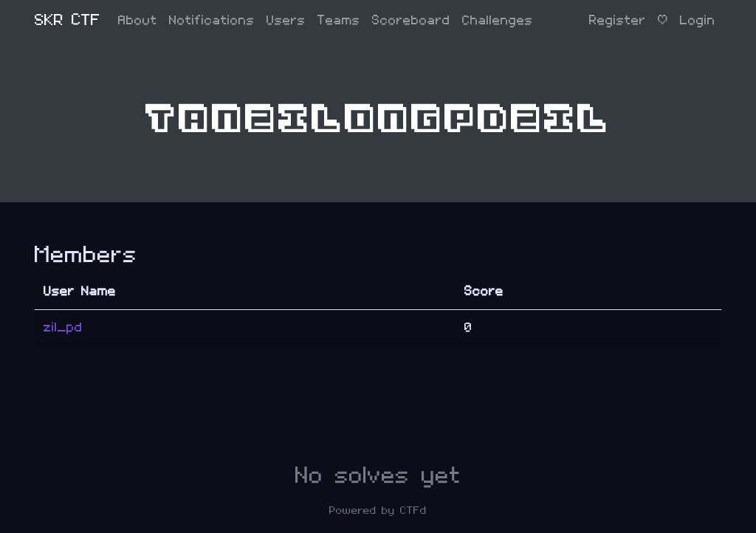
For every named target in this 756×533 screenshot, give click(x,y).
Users (286, 20)
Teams (339, 20)
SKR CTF (68, 20)
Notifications (212, 20)
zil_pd (63, 327)
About (138, 20)
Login (698, 20)
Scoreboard (411, 20)
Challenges (498, 20)
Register (618, 20)
